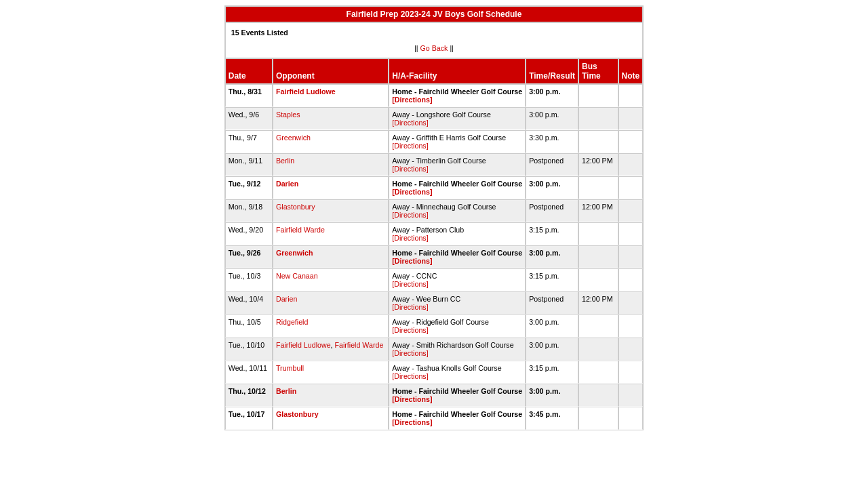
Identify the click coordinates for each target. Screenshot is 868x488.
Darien (287, 184)
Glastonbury (295, 207)
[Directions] (412, 100)
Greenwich (293, 138)
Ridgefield (292, 322)
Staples (288, 115)
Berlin (285, 161)
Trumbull (290, 368)
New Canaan (297, 276)
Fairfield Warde (300, 230)
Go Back (434, 48)
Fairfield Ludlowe (306, 91)
